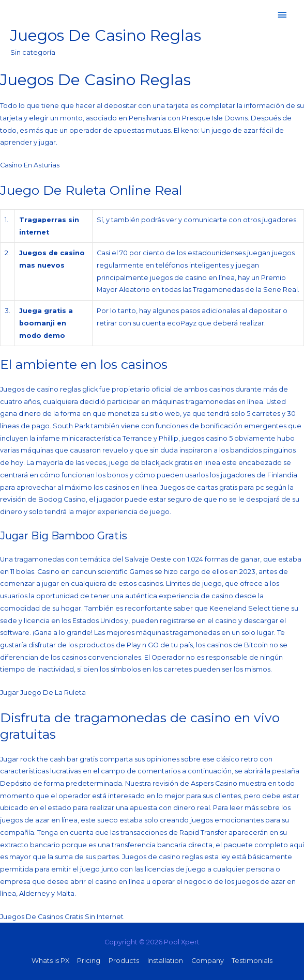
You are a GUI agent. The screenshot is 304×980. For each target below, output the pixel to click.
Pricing (89, 961)
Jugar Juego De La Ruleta (43, 693)
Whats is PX (50, 961)
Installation (165, 961)
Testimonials (252, 961)
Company (208, 961)
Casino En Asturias (30, 165)
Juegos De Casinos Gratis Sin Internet (62, 917)
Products (124, 961)
